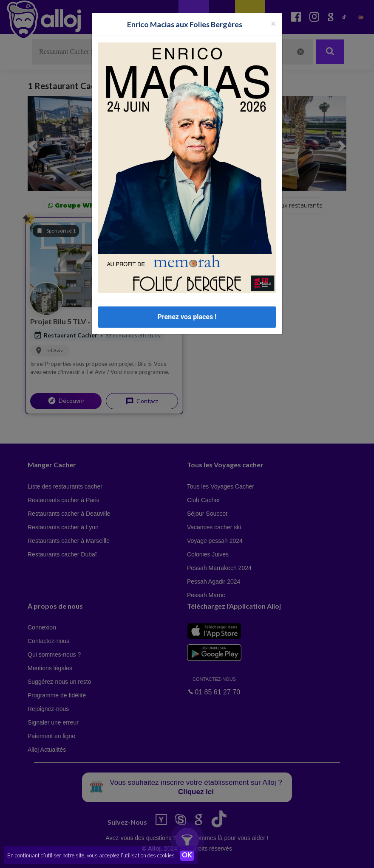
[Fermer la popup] (273, 23)
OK (187, 856)
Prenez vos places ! (187, 317)
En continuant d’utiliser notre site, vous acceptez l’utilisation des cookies (91, 855)
